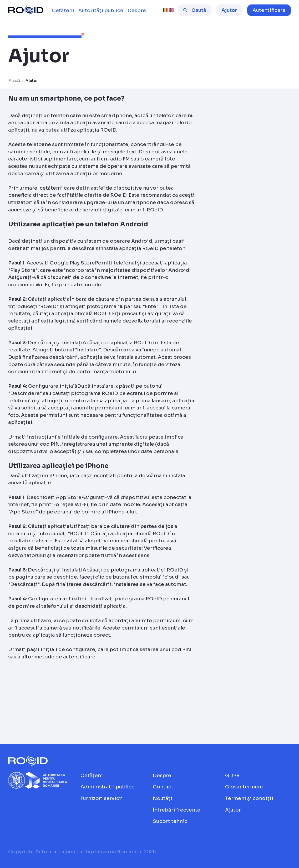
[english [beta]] (171, 10)
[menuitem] (63, 11)
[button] (269, 10)
